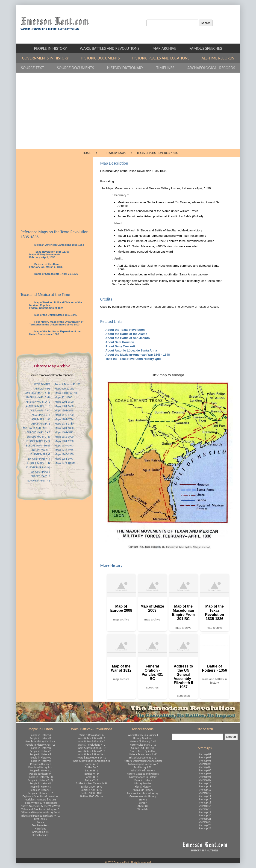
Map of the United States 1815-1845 (55, 315)
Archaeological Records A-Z (143, 764)
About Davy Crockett (120, 346)
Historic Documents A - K (143, 754)
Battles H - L (92, 771)
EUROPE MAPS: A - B (38, 432)
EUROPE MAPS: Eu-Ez (38, 446)
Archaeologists (40, 832)
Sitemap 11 (205, 786)
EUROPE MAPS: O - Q (38, 467)
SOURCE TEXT (37, 68)
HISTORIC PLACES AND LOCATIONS (164, 58)
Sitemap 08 (205, 777)
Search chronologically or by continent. (52, 375)
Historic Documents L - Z (143, 758)
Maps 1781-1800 (64, 428)
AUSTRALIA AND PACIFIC (36, 428)
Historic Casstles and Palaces (143, 774)
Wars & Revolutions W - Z (92, 758)
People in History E (40, 751)
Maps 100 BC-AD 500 (66, 393)
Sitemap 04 (205, 764)
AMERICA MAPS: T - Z (38, 406)
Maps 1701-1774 (64, 419)
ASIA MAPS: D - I (41, 415)
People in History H (40, 761)
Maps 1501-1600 (64, 406)
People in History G (40, 758)
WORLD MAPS (42, 384)
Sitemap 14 (205, 796)
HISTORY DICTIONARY (129, 68)
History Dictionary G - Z (143, 745)
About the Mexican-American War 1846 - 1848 (137, 355)
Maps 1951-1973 (64, 459)
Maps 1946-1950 (64, 454)
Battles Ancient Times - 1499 (91, 783)
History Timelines (143, 738)
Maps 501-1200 (63, 397)
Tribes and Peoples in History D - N (40, 812)
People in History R (40, 783)
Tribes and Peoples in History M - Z (40, 816)
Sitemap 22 (205, 822)
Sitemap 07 (205, 774)
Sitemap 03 (205, 761)
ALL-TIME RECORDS (218, 58)
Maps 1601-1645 (64, 410)
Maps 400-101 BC (64, 389)
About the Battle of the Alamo (126, 334)
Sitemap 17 (205, 806)
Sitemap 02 (205, 757)
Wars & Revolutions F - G (91, 741)
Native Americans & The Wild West (40, 806)
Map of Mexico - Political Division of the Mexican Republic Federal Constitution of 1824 (56, 305)
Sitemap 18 (205, 809)
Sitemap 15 (205, 799)
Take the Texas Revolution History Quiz (133, 359)
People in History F (40, 754)
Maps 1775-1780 (64, 424)
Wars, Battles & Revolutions (92, 729)
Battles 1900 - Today (92, 796)
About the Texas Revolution (125, 330)
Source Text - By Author (143, 751)
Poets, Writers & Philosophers (40, 803)
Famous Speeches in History (143, 793)
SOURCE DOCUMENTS (80, 68)
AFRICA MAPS (42, 389)
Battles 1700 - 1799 (92, 790)
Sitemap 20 (205, 815)
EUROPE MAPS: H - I (39, 459)
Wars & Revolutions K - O (92, 748)
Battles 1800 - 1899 (92, 793)
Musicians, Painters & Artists (40, 800)
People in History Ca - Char (40, 741)
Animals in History (143, 790)
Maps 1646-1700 (64, 415)
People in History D (40, 748)
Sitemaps (205, 748)
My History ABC (143, 767)
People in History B (40, 738)
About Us (143, 806)
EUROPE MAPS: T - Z (39, 481)
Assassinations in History (143, 777)
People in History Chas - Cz (40, 745)
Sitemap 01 (205, 754)
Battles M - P (92, 774)
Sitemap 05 (205, 767)
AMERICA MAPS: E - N (38, 397)
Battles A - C (91, 764)
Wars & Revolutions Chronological (92, 761)
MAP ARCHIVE (168, 48)
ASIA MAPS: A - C (41, 410)
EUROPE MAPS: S (40, 476)
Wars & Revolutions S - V (92, 754)
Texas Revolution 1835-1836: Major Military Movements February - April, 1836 (49, 254)
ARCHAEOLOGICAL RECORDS (211, 68)
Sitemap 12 (205, 790)
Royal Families (40, 835)
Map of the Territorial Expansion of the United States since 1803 (55, 333)
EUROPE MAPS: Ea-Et (38, 441)
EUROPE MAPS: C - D (38, 437)
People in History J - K (40, 767)
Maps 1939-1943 (64, 446)
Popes (40, 822)
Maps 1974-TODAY (65, 463)
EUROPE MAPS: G (40, 454)
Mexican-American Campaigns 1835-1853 (59, 245)
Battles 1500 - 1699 (92, 787)
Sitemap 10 (205, 783)
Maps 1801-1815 (64, 432)
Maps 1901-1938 (64, 441)
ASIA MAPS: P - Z (41, 424)
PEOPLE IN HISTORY (55, 48)
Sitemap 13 (205, 793)
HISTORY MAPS (116, 153)
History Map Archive (52, 366)
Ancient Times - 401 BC (68, 384)
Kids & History (143, 787)
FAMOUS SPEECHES (206, 48)
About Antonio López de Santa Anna (131, 350)
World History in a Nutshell (143, 735)
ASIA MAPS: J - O (41, 419)
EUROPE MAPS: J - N (39, 463)
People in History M (40, 774)
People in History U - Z (40, 793)
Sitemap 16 (205, 803)
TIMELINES (169, 68)
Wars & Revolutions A (92, 735)
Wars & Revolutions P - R (92, 751)
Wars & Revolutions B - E (92, 738)
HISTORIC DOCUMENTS (104, 58)
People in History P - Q (40, 780)
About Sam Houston (119, 342)
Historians (40, 829)
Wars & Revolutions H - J (91, 745)
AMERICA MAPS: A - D (38, 393)
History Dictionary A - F (143, 741)
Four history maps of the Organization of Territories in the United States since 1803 (56, 323)
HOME (87, 153)
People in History (40, 729)
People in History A (40, 735)
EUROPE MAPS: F (40, 450)
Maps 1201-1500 (64, 402)
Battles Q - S (92, 777)
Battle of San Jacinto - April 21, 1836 (56, 274)
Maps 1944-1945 (64, 450)
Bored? (143, 803)
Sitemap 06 (205, 770)
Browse (143, 800)
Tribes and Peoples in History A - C (40, 809)
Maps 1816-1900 (64, 437)
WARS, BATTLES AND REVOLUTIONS (114, 48)
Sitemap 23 (205, 825)
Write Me (143, 809)
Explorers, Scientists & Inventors (40, 796)
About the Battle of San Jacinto (127, 338)
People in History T (40, 790)
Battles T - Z (91, 780)
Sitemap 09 (205, 780)
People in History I (40, 764)
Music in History (143, 780)
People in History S (40, 787)
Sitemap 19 (205, 812)
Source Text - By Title (143, 748)
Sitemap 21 (205, 819)
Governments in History (143, 796)
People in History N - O (40, 777)
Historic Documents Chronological (143, 761)
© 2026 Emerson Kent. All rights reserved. (128, 862)
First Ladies (40, 819)
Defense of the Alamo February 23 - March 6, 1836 (46, 266)
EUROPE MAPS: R (40, 472)
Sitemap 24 (205, 828)
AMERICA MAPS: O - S (38, 402)
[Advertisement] (128, 114)
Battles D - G (91, 767)
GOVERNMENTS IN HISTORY (49, 58)
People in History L (40, 771)
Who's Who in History (143, 771)
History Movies (143, 783)
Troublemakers (40, 825)
